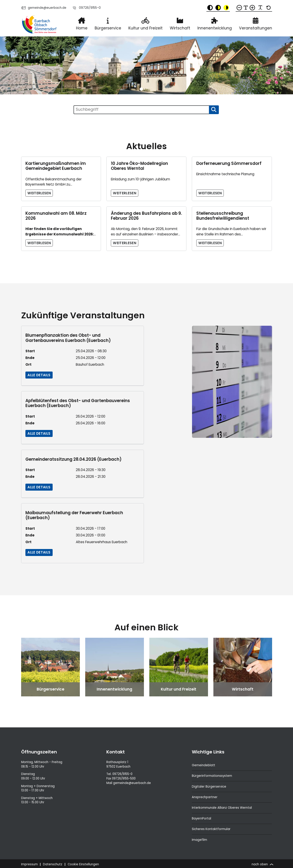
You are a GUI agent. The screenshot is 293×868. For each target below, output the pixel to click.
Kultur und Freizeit (145, 28)
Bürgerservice (108, 28)
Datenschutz (53, 864)
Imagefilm (199, 840)
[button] (141, 89)
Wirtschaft (180, 28)
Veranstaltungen (256, 28)
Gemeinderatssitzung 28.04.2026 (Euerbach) (74, 459)
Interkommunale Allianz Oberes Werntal (222, 808)
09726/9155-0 (86, 8)
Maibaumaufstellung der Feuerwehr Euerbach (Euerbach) (74, 515)
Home (82, 28)
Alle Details (39, 375)
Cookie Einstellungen (83, 864)
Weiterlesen (39, 193)
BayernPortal (201, 818)
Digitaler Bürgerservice (209, 787)
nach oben (262, 864)
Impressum (29, 864)
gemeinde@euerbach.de (44, 8)
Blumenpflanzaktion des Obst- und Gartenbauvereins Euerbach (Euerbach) (68, 338)
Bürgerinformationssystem (212, 776)
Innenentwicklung (215, 28)
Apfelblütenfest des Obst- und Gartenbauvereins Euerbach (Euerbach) (78, 403)
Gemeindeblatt (204, 765)
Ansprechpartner (205, 797)
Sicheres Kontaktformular (211, 829)
